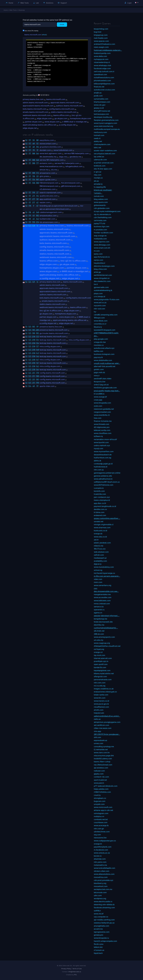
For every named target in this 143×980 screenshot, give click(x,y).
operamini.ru (99, 610)
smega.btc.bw (100, 342)
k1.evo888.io (99, 394)
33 (37, 176)
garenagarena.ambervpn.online (107, 473)
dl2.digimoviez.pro (102, 427)
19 (37, 150)
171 (37, 163)
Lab (36, 3)
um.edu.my (99, 640)
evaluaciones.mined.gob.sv (105, 692)
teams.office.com (61, 115)
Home (9, 3)
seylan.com (45, 202)
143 (37, 353)
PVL (75, 975)
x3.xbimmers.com (48, 189)
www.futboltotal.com (63, 150)
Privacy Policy (66, 969)
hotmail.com (99, 135)
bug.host (98, 32)
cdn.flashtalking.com (103, 217)
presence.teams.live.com (51, 327)
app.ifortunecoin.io (102, 257)
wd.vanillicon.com (101, 725)
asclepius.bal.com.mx (103, 889)
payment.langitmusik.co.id (105, 506)
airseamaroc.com (47, 173)
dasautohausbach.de (103, 455)
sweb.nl (97, 138)
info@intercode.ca (75, 972)
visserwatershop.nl (102, 62)
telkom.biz (98, 947)
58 (37, 199)
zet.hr (96, 540)
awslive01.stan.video (103, 379)
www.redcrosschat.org (103, 126)
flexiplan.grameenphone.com (106, 120)
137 (37, 346)
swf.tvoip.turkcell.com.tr (104, 71)
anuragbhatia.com (101, 926)
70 (34, 150)
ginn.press (44, 176)
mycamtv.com (100, 306)
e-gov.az (98, 172)
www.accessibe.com (103, 597)
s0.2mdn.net (99, 631)
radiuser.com (99, 771)
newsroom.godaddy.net (104, 409)
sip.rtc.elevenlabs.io (102, 214)
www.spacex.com (101, 41)
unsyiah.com (99, 804)
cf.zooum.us (99, 950)
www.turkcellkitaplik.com (105, 868)
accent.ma (98, 929)
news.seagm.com (101, 47)
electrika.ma (99, 625)
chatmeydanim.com (102, 144)
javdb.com (98, 96)
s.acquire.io (99, 488)
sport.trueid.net (100, 780)
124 (30, 386)
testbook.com (100, 166)
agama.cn (98, 613)
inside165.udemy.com (103, 759)
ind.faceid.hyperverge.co (104, 573)
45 (34, 212)
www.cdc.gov (100, 105)
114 (37, 196)
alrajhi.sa (98, 93)
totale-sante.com (101, 695)
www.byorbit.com (101, 442)
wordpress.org (100, 898)
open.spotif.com (101, 664)
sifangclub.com (100, 676)
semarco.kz (99, 607)
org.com (97, 835)
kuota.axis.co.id (100, 531)
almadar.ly (98, 184)
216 (37, 222)
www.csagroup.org (102, 643)
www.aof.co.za (100, 303)
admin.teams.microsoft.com (35, 103)
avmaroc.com (46, 163)
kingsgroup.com (101, 35)
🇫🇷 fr (137, 3)
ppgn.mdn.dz (99, 372)
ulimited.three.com (102, 832)
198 (34, 192)
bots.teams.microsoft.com (35, 109)
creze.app (98, 400)
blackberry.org (100, 883)
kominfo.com (99, 491)
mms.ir (97, 376)
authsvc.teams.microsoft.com (69, 106)
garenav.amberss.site (103, 476)
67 (37, 206)
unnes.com (99, 743)
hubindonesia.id (101, 467)
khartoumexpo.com (102, 102)
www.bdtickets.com (102, 601)
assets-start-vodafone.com (105, 151)
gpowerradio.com (101, 287)
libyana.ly (98, 327)
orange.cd (98, 652)
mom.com (98, 582)
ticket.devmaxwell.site (103, 622)
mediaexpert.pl (100, 558)
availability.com (100, 561)
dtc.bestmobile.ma (48, 157)
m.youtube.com (100, 230)
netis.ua (97, 719)
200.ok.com (99, 634)
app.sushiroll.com (48, 199)
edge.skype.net (30, 128)
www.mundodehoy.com (104, 567)
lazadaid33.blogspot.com (105, 330)
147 (37, 360)
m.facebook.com (101, 850)
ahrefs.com (99, 710)
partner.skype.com (33, 122)
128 (34, 226)
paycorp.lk (98, 357)
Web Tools (23, 3)
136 (34, 179)
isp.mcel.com (99, 655)
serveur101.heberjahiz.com (52, 160)
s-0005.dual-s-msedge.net (74, 122)
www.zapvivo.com (102, 242)
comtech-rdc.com (101, 777)
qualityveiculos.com (49, 196)
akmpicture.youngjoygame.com (107, 722)
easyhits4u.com (47, 140)
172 (37, 173)
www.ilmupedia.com (102, 403)
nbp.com (98, 175)
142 (37, 219)
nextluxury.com (100, 132)
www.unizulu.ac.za (102, 853)
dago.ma (63, 157)
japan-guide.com (47, 180)
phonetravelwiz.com (102, 81)
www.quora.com (101, 202)
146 (37, 356)
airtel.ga (97, 272)
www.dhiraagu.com (102, 245)
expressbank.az (100, 740)
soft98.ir (97, 911)
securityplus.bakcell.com (104, 154)
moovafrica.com (101, 877)
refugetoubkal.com (74, 166)
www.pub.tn (99, 783)
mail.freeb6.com (101, 38)
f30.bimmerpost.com (49, 183)
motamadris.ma (100, 865)
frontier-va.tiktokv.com (103, 233)
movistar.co (99, 345)
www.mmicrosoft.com (103, 807)
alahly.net (98, 141)
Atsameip (22, 10)
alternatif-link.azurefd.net (105, 366)
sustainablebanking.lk (103, 290)
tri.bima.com (99, 512)
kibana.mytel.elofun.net (104, 673)
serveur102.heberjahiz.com (67, 163)
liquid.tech (98, 953)
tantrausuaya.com (101, 114)
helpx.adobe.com (101, 789)
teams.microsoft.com (33, 35)
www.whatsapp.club (102, 65)
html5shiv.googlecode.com (105, 388)
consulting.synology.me (104, 746)
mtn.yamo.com (100, 862)
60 (34, 143)
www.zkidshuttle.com (103, 360)
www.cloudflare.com (103, 433)
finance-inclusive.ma (103, 421)
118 (34, 176)
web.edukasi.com (101, 552)
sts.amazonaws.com (49, 222)
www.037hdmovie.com (104, 485)
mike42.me (99, 546)
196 (37, 147)
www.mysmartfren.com (104, 451)
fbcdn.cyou (99, 944)
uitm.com (98, 895)
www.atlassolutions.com (104, 874)
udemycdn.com (100, 160)
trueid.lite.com (100, 494)
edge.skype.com (44, 118)
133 (37, 337)
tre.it (96, 284)
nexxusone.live (100, 838)
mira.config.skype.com (79, 340)
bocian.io (98, 856)
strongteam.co (100, 798)
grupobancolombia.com (50, 147)
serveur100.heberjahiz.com (76, 153)
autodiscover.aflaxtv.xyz (104, 348)
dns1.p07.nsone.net (102, 111)
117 (30, 140)
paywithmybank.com (103, 847)
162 (37, 366)
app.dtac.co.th (100, 503)
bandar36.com (100, 667)
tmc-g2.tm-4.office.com (73, 261)
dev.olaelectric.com (102, 281)
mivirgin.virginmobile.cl (104, 525)
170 (37, 373)
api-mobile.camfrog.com (104, 920)
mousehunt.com (101, 886)
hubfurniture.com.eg (103, 458)
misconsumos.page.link (104, 756)
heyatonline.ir (100, 263)
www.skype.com (52, 122)
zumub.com (99, 196)
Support (62, 3)
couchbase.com (101, 822)
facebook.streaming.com (104, 908)
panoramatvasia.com (103, 680)
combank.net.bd (101, 819)
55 (34, 140)
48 (34, 386)
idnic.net (97, 148)
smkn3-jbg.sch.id (101, 385)
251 (34, 373)
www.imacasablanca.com (51, 166)
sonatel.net (99, 521)
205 (37, 330)
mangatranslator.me (102, 594)
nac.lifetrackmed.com (103, 765)
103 (37, 179)
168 (37, 160)
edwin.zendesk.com (102, 543)
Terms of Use (77, 969)
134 (37, 340)
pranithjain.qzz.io (101, 661)
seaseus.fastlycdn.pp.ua (104, 923)
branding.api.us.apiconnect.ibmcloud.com (58, 206)
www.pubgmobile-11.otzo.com (107, 299)
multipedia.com (100, 239)
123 (30, 226)
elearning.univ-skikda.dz (104, 905)
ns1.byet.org (99, 649)
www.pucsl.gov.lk (101, 704)
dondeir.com (45, 150)
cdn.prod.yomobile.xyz (104, 880)
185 (34, 330)
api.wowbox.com (101, 768)
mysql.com (98, 448)
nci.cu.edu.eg (100, 686)
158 (34, 183)
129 (34, 282)
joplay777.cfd (99, 223)
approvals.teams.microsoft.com (65, 103)
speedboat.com (100, 74)
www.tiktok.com (101, 321)
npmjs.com (98, 260)
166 (37, 153)
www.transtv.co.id (101, 701)
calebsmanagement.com (51, 212)
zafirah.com (99, 555)
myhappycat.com (101, 59)
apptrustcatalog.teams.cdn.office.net (39, 125)
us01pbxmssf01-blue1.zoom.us (107, 482)
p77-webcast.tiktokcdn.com (106, 786)
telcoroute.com (100, 892)
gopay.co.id (99, 108)
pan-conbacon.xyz (102, 497)
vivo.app (97, 731)
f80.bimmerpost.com (49, 186)
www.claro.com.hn (102, 753)
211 (34, 196)
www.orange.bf (100, 397)
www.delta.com (100, 56)
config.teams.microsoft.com (62, 109)
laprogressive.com (102, 932)
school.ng (98, 570)
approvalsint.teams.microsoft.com (38, 106)
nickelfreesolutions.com (104, 78)
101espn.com (99, 318)
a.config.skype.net (67, 125)
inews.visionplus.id (102, 500)
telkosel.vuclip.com (102, 430)
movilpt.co (98, 178)
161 (37, 363)
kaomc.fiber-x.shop (102, 762)
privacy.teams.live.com (33, 99)
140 (37, 212)
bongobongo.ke (100, 619)
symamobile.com (101, 99)
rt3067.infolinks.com (102, 792)
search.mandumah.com (50, 193)
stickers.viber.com (102, 871)
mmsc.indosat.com (102, 604)
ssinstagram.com (101, 813)
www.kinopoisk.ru (101, 938)
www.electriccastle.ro (103, 901)
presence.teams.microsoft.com (54, 330)
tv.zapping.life (100, 187)
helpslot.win (99, 713)
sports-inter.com (47, 386)
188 (37, 183)
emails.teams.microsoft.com (35, 112)
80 (37, 140)
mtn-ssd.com (99, 309)
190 (37, 383)
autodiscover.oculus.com (104, 90)
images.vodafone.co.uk (104, 689)
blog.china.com (100, 269)
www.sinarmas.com (102, 528)
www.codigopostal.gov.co (105, 841)
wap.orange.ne (100, 236)
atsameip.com (100, 859)
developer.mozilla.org (103, 117)
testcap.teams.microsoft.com (53, 337)
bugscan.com (100, 801)
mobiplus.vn (99, 816)
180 (37, 376)
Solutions (48, 3)
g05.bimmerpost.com (71, 186)
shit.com (97, 737)
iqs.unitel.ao (99, 157)
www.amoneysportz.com (104, 637)
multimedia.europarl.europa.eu (107, 129)
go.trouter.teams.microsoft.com (54, 333)
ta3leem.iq (98, 436)
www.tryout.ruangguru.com (105, 123)
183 (34, 327)
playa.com (98, 293)
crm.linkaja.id (99, 296)
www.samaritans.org (103, 585)
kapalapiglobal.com (102, 670)
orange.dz (98, 534)
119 (30, 216)
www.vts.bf (99, 914)
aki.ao (96, 181)
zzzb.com (98, 406)
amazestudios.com (48, 216)
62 (37, 202)
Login (128, 3)
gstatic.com (99, 369)
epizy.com (98, 254)
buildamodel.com (47, 219)
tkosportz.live (100, 382)
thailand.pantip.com (102, 53)
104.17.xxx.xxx (100, 549)
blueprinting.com (101, 29)
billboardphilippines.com (104, 84)
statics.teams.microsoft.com (64, 112)
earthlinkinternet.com (103, 275)
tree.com (98, 418)
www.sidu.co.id (100, 537)
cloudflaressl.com (101, 707)
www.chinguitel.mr (102, 278)
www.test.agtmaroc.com (51, 153)
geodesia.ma (75, 157)
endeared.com (100, 515)
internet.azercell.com (103, 658)
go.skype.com (61, 118)
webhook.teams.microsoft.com (37, 115)
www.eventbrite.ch (102, 415)
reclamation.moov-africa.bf (105, 439)
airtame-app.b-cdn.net (103, 810)
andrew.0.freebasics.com (104, 44)
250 (34, 337)
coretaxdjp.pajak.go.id (103, 464)
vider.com (98, 579)
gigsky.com (99, 774)
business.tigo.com (102, 226)
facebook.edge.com (102, 68)
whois (44, 35)
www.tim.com (100, 698)
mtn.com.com (100, 683)
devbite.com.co (100, 509)
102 (37, 216)
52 (26, 140)
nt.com (97, 251)
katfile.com (98, 351)
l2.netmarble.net (101, 750)
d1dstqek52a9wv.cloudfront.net (107, 646)
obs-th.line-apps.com (103, 169)
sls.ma (54, 170)
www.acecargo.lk (101, 825)
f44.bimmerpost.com (70, 183)
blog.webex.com (101, 199)
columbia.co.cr (100, 324)
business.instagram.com (104, 354)
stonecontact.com (48, 144)
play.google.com (101, 339)
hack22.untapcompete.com (105, 941)
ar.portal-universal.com (104, 163)
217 (34, 199)
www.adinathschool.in (103, 479)
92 (37, 143)
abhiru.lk (97, 461)
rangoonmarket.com (102, 412)
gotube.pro (98, 935)
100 (34, 153)
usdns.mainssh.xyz (102, 445)
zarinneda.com (100, 220)
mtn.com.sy (99, 470)
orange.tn (98, 844)
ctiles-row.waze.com (103, 728)
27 (37, 192)
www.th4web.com (101, 424)
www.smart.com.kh (102, 248)
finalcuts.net (99, 87)
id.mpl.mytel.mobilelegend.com (107, 211)
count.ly (97, 795)
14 (37, 226)
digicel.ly (98, 564)
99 (37, 327)
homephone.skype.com (80, 118)
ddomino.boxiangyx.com (104, 266)
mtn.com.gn (99, 829)
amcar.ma (44, 170)
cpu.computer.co (101, 917)
